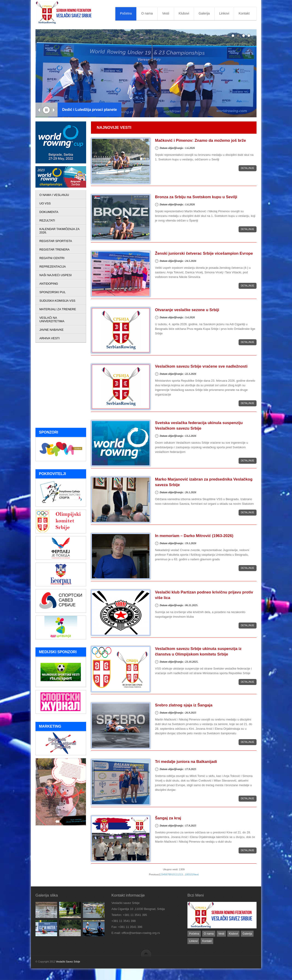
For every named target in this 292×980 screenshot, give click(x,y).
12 (178, 874)
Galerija (204, 13)
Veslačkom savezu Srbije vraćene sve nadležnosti (201, 366)
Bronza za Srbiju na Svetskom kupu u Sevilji (196, 197)
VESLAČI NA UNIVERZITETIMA (52, 319)
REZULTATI (47, 220)
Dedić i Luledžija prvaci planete (89, 110)
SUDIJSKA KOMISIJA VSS (57, 301)
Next (54, 110)
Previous (39, 110)
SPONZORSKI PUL (53, 292)
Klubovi (184, 13)
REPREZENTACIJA (53, 267)
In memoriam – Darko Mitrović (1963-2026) (194, 536)
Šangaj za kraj (168, 818)
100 (187, 874)
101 (191, 874)
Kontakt (244, 13)
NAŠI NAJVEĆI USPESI (55, 275)
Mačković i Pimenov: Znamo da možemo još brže (200, 140)
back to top (146, 953)
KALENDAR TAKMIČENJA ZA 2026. (59, 231)
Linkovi (224, 13)
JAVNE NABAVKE (51, 330)
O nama (147, 13)
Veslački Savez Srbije (68, 962)
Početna (126, 13)
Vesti (166, 13)
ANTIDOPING (49, 284)
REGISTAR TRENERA (54, 249)
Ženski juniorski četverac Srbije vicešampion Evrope (204, 253)
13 (181, 874)
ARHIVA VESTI (50, 338)
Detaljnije (248, 168)
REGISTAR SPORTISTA (56, 241)
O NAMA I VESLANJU (54, 195)
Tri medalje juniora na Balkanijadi (186, 762)
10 (173, 874)
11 (176, 874)
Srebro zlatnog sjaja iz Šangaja (184, 705)
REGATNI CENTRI (52, 258)
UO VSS (45, 203)
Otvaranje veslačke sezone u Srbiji (187, 310)
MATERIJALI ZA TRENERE (58, 309)
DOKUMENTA (49, 212)
